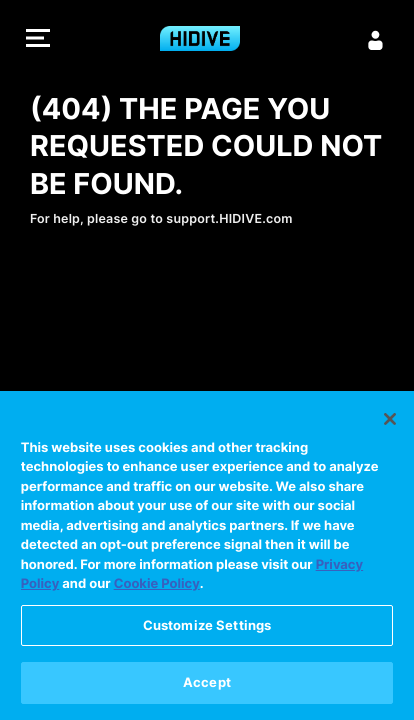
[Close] (390, 419)
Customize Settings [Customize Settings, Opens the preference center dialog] (207, 626)
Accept (207, 683)
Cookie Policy (157, 585)
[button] (38, 40)
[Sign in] (376, 40)
